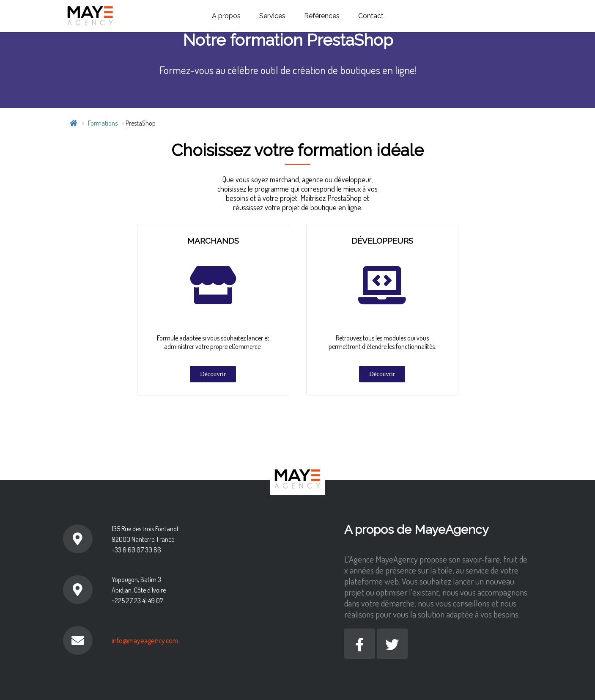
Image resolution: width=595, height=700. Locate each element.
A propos (226, 16)
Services (272, 16)
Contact (371, 16)
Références (322, 16)
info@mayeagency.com (145, 640)
